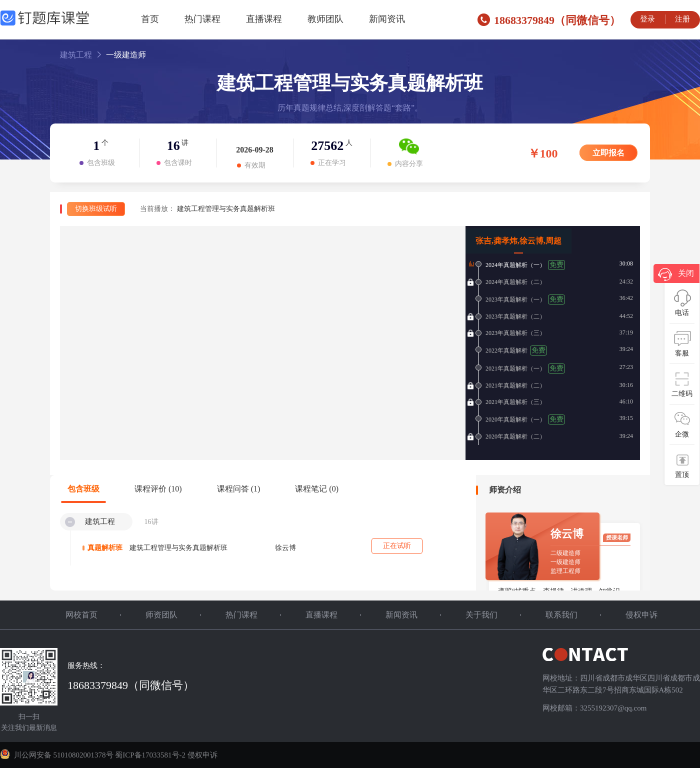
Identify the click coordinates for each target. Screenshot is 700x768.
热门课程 (202, 19)
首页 (150, 19)
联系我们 (561, 615)
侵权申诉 (641, 615)
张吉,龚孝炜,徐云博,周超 (518, 241)
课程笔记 (317, 489)
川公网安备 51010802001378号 (57, 755)
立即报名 (608, 153)
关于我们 (481, 615)
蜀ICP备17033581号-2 (150, 755)
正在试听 (397, 546)
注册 (682, 19)
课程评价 (158, 489)
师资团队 (161, 615)
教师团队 (325, 19)
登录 (647, 19)
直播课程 (264, 19)
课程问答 (239, 489)
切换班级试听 (96, 209)
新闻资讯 (387, 19)
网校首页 (81, 615)
